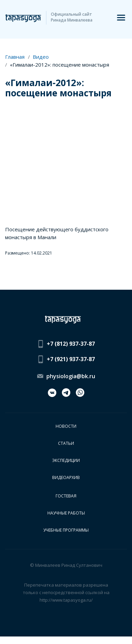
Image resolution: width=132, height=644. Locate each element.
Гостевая (66, 496)
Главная (15, 57)
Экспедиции (66, 460)
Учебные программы (66, 530)
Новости (66, 426)
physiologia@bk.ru (71, 376)
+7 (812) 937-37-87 (71, 344)
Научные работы (66, 513)
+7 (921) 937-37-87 (71, 359)
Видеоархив (66, 477)
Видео (41, 57)
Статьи (66, 443)
